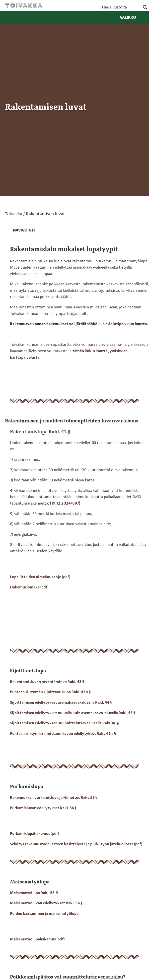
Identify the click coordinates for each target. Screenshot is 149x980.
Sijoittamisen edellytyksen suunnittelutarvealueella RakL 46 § (64, 723)
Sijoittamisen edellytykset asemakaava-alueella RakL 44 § (61, 703)
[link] (20, 231)
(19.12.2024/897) (65, 504)
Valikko (132, 18)
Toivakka (24, 5)
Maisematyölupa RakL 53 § (34, 893)
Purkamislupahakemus (30, 834)
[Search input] (120, 7)
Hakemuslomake (25, 587)
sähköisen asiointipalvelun (111, 324)
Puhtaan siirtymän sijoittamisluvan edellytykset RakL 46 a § (63, 734)
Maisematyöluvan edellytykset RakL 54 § (46, 903)
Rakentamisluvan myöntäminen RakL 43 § (47, 682)
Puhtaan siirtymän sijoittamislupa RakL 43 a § (50, 692)
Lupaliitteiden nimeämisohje (36, 577)
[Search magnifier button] (145, 7)
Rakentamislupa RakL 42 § (40, 432)
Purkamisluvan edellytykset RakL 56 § (43, 808)
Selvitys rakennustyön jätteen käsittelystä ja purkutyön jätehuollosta (72, 844)
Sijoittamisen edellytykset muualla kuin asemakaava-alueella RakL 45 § (73, 713)
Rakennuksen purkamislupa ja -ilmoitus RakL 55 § (54, 798)
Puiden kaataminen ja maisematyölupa (44, 914)
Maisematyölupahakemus (33, 939)
